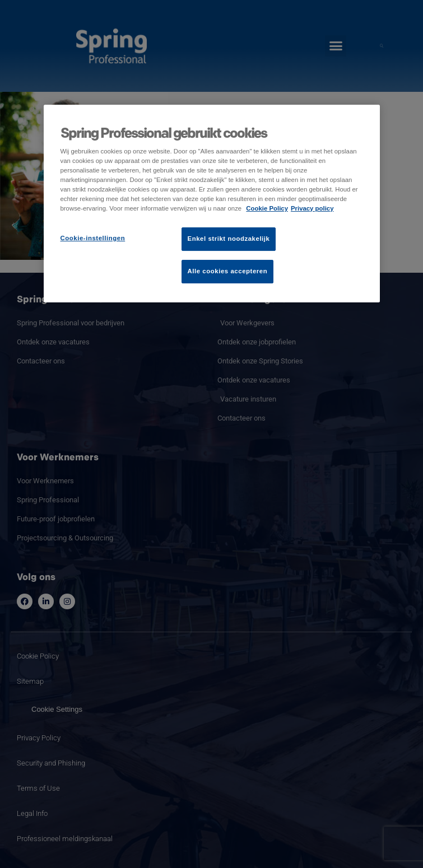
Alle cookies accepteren (228, 271)
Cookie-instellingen (93, 238)
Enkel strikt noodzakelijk (229, 239)
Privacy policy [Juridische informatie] (312, 208)
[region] (212, 204)
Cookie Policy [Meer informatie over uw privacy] (267, 208)
